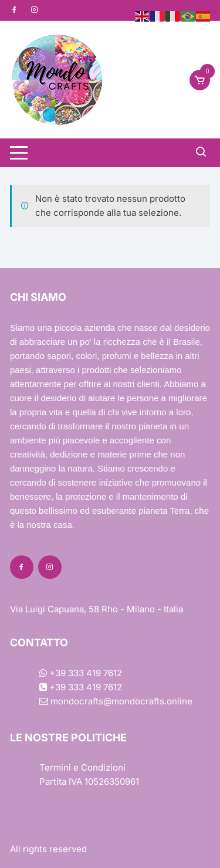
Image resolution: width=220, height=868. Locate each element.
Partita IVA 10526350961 (89, 781)
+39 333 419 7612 (81, 673)
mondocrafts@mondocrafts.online (116, 701)
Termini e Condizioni (82, 767)
